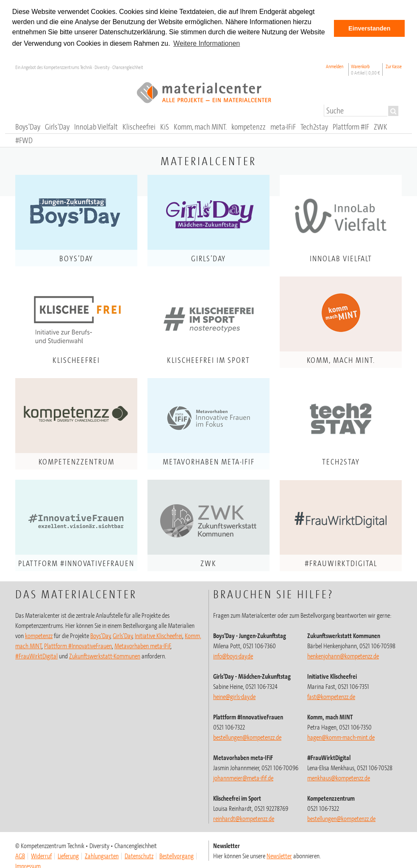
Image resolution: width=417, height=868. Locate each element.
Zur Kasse (394, 66)
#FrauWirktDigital (36, 656)
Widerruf (41, 856)
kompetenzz (39, 636)
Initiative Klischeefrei (158, 636)
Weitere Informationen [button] (207, 43)
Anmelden (335, 66)
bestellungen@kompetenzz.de (247, 737)
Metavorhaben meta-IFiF (143, 646)
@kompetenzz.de (244, 818)
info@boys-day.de (233, 656)
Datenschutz (139, 856)
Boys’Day (100, 636)
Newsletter (279, 856)
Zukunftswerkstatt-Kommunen (105, 656)
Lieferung (68, 856)
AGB (20, 856)
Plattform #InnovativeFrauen (78, 646)
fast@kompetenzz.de (331, 697)
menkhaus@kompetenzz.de (339, 778)
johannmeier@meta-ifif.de (243, 778)
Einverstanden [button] (369, 28)
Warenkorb (366, 69)
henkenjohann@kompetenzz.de (343, 656)
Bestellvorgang (177, 856)
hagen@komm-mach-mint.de (341, 737)
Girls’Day (123, 636)
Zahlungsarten (102, 856)
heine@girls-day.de (234, 697)
